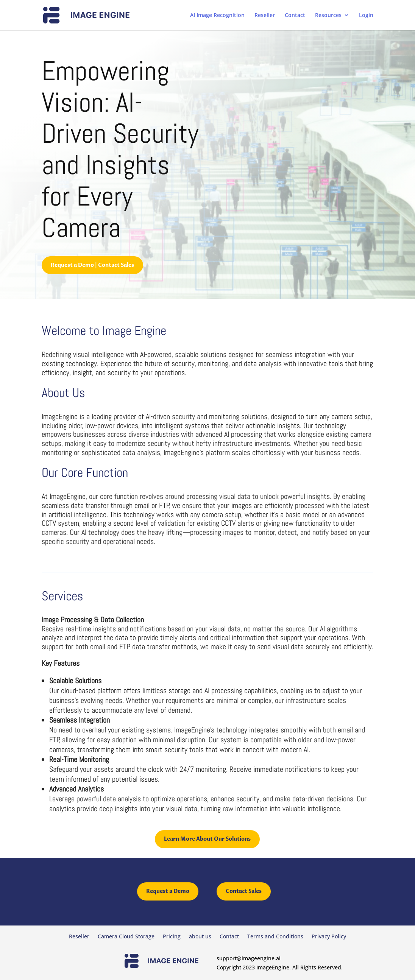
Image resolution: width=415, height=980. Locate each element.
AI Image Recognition (217, 16)
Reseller (265, 16)
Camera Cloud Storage (126, 937)
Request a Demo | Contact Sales (92, 265)
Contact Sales (244, 891)
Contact (295, 16)
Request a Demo (168, 891)
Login (366, 16)
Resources (328, 16)
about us (200, 937)
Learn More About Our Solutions (207, 839)
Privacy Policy (329, 937)
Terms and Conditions (275, 937)
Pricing (172, 937)
